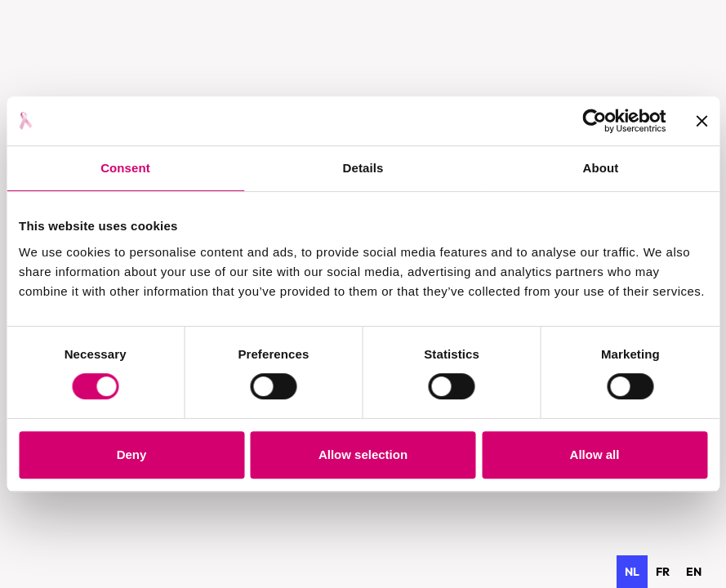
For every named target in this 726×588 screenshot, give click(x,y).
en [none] (694, 572)
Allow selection (363, 454)
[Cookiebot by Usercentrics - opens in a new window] (594, 121)
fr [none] (663, 572)
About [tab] (601, 168)
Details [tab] (363, 168)
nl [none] (632, 572)
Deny (132, 454)
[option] (663, 572)
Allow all (595, 454)
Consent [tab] (125, 168)
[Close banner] (702, 121)
